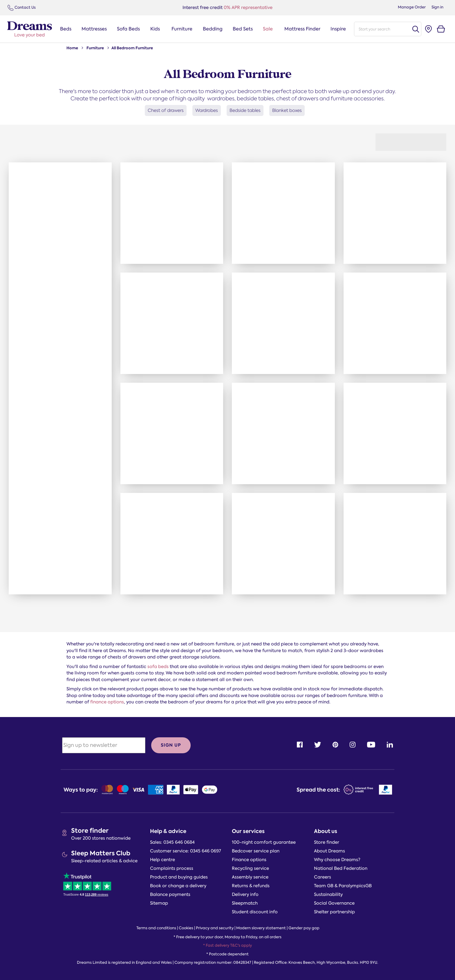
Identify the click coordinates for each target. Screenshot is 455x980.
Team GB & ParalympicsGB (343, 886)
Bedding (213, 29)
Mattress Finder (302, 29)
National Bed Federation (341, 868)
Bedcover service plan (256, 851)
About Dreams (329, 851)
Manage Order (412, 7)
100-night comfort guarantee (264, 842)
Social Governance (334, 903)
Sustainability (328, 894)
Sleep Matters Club (101, 853)
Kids (155, 29)
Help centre (162, 860)
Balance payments (170, 894)
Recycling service (250, 868)
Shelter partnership (334, 912)
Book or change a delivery (178, 886)
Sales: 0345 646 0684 (172, 842)
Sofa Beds (128, 29)
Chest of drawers (166, 110)
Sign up (171, 745)
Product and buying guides (179, 877)
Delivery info (245, 894)
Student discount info (255, 912)
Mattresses (94, 29)
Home (72, 48)
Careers (323, 877)
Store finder (90, 831)
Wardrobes (207, 110)
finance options (107, 702)
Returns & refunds (251, 886)
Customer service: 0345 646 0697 (186, 851)
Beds (66, 29)
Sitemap (159, 903)
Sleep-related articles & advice (104, 861)
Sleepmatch (245, 903)
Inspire (338, 29)
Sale (268, 29)
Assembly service (250, 877)
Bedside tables (245, 110)
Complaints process (172, 868)
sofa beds (158, 667)
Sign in (437, 7)
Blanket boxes (287, 110)
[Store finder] (428, 29)
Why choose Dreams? (337, 860)
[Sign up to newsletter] (104, 745)
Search (415, 29)
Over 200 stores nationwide (101, 838)
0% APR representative (228, 8)
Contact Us (22, 8)
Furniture (182, 29)
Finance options (249, 860)
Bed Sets (243, 29)
